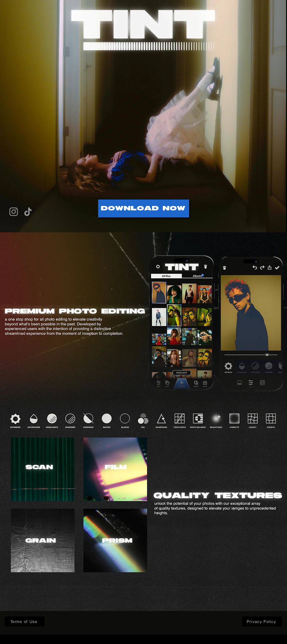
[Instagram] (14, 212)
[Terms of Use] (25, 621)
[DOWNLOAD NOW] (144, 208)
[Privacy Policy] (262, 621)
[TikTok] (28, 212)
